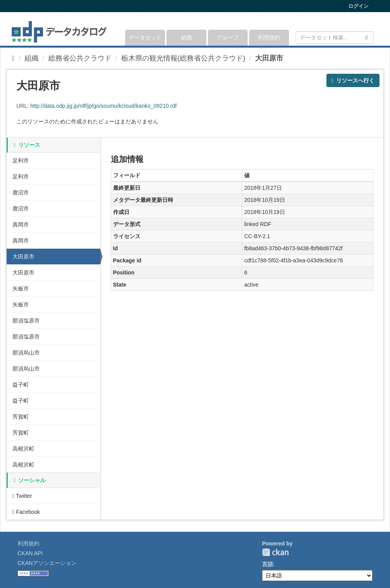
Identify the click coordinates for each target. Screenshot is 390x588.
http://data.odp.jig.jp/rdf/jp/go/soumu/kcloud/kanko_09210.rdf (104, 106)
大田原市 (269, 58)
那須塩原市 (26, 321)
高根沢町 (23, 449)
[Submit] (366, 37)
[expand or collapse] (373, 29)
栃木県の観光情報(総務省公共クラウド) (183, 58)
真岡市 (21, 225)
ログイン (358, 6)
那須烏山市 (26, 353)
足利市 (21, 160)
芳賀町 (21, 417)
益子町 (21, 385)
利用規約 (269, 37)
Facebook (26, 512)
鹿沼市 (21, 192)
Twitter (22, 496)
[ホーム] (13, 58)
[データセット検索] (335, 37)
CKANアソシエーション (47, 563)
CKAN (275, 552)
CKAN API (30, 553)
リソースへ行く (353, 80)
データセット (145, 37)
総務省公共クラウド (80, 58)
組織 (186, 37)
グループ (228, 37)
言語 (268, 564)
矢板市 (21, 289)
